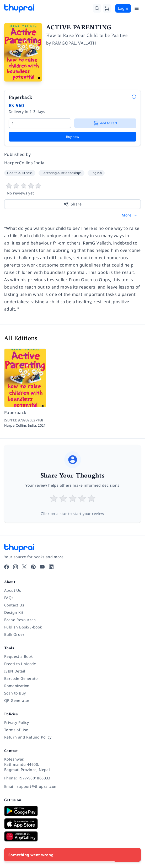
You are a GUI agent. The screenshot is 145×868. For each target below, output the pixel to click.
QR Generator (17, 700)
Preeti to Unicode (20, 664)
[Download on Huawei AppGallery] (72, 836)
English (96, 173)
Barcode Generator (22, 678)
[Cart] (107, 8)
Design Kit (14, 612)
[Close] (134, 855)
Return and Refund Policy (28, 737)
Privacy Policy (17, 722)
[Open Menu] (137, 8)
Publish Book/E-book (23, 627)
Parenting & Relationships (61, 173)
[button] (130, 215)
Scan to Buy (15, 693)
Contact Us (14, 605)
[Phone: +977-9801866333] (72, 778)
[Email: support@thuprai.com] (72, 786)
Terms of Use (16, 730)
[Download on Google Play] (72, 811)
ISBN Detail (15, 671)
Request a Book (18, 656)
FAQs (9, 598)
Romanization (17, 686)
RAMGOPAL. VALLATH (74, 43)
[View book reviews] (72, 189)
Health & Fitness (20, 173)
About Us (13, 590)
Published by (18, 154)
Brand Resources (20, 620)
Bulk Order (14, 634)
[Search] (97, 8)
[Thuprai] (19, 8)
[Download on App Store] (72, 824)
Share (72, 204)
